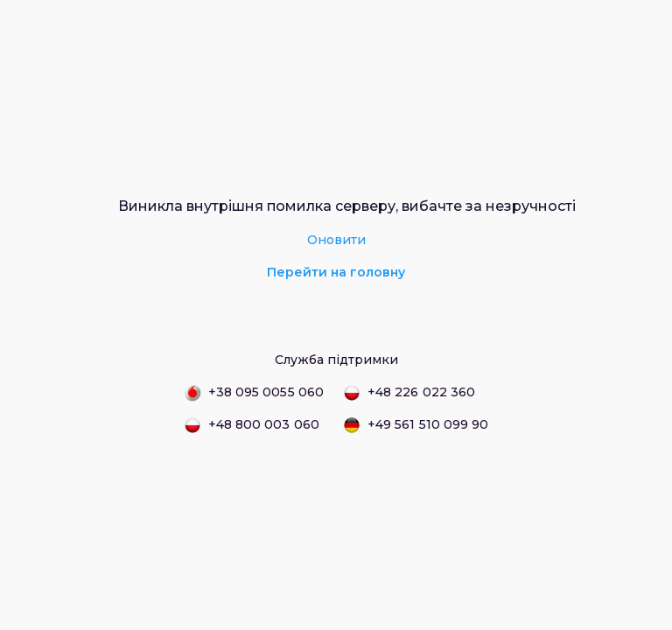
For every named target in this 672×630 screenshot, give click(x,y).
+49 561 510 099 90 (416, 425)
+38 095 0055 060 (254, 393)
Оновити (336, 240)
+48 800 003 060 (252, 425)
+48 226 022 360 (409, 393)
